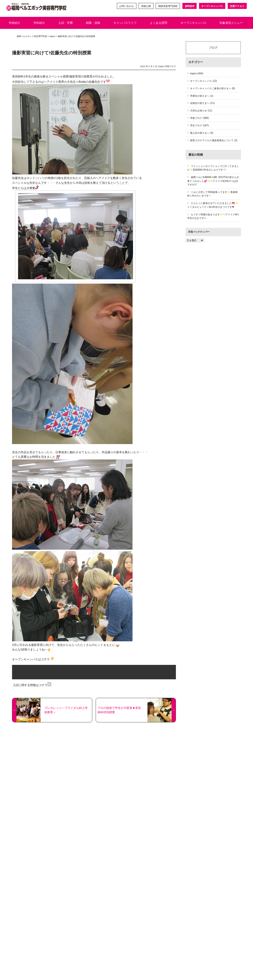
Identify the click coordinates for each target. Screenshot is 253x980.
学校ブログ (170, 66)
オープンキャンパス (212, 6)
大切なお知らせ (199, 111)
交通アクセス (237, 6)
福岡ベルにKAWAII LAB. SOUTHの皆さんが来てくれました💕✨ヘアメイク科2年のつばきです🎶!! (213, 181)
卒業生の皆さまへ (200, 96)
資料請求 (189, 6)
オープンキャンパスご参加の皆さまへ (211, 88)
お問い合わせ (126, 6)
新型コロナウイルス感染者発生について (212, 140)
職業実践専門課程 (168, 6)
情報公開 (146, 6)
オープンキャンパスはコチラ (31, 659)
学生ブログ (196, 125)
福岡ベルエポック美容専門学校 (32, 36)
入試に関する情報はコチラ (32, 685)
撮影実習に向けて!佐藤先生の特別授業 (52, 53)
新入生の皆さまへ (200, 133)
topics (162, 66)
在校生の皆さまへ (200, 103)
